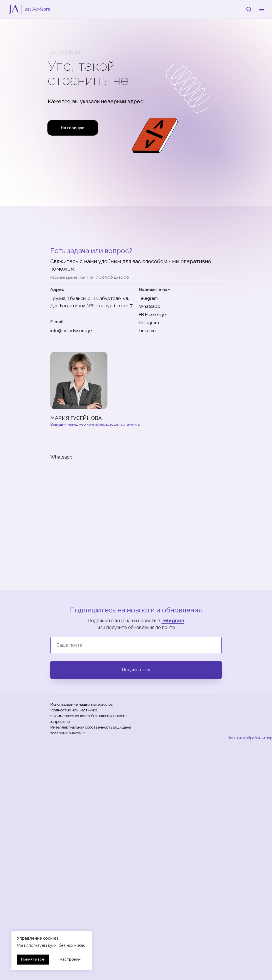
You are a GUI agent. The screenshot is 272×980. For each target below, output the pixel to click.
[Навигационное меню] (262, 9)
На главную (73, 128)
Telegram (173, 621)
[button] (249, 9)
